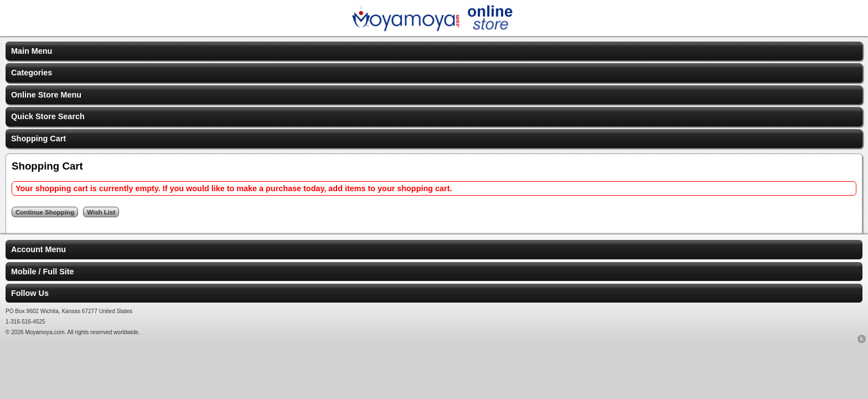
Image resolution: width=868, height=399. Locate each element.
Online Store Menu (46, 95)
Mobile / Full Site (43, 272)
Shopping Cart (38, 139)
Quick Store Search (48, 116)
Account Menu (38, 249)
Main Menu (32, 51)
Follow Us (30, 293)
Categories (32, 73)
